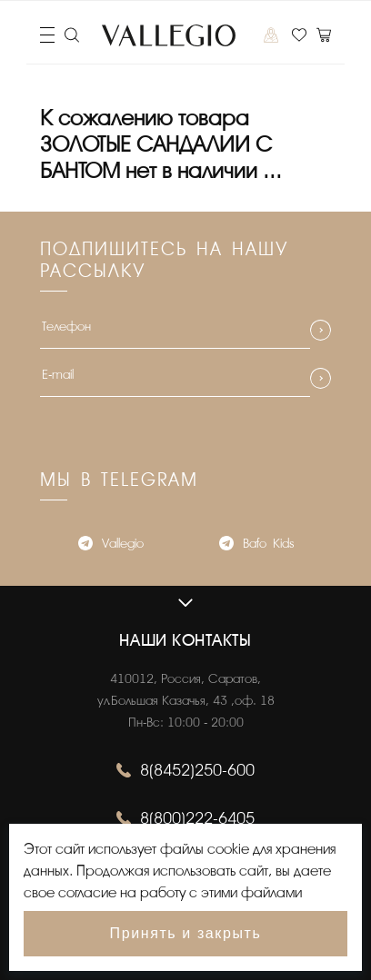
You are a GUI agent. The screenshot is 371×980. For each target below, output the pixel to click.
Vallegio (111, 545)
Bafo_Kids (256, 545)
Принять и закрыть (186, 933)
